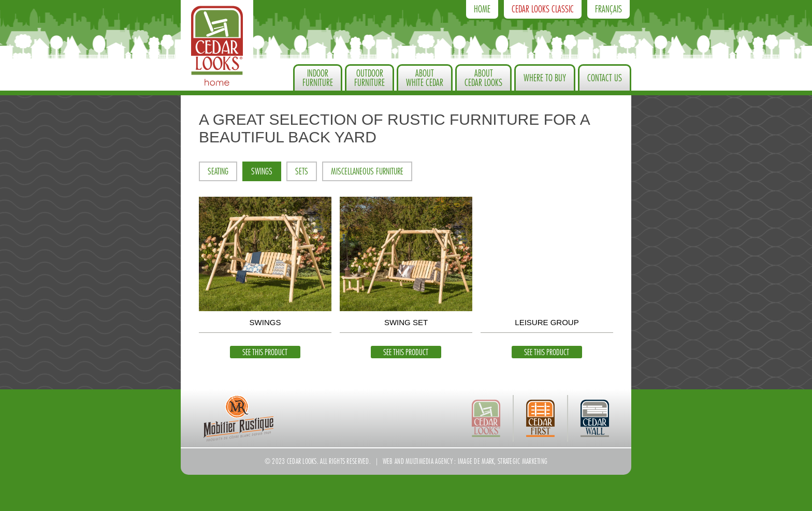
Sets (302, 172)
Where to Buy (545, 78)
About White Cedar (425, 78)
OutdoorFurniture (369, 78)
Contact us (605, 78)
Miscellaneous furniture (367, 172)
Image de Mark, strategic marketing (503, 461)
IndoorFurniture (318, 78)
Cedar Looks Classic (543, 9)
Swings (262, 172)
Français (608, 9)
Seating (218, 172)
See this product (265, 353)
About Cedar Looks (483, 78)
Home (482, 9)
